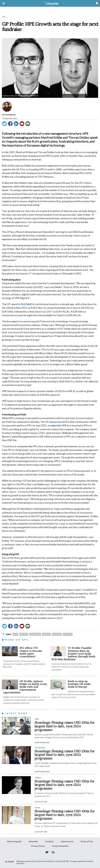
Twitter (47, 852)
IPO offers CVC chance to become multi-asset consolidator (31, 652)
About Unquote (14, 842)
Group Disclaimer (60, 846)
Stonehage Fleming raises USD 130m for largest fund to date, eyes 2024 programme (65, 726)
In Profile (68, 634)
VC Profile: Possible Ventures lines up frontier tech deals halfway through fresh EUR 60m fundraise (73, 654)
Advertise (33, 842)
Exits (37, 719)
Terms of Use (87, 842)
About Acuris (67, 842)
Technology (35, 634)
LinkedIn (53, 852)
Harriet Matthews (9, 115)
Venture (46, 634)
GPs (4, 17)
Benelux (24, 634)
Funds (37, 808)
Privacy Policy (38, 846)
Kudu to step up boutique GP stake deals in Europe (79, 684)
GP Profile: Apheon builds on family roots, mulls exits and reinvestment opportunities (25, 687)
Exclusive (57, 634)
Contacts (49, 842)
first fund (26, 304)
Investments (40, 748)
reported (56, 426)
